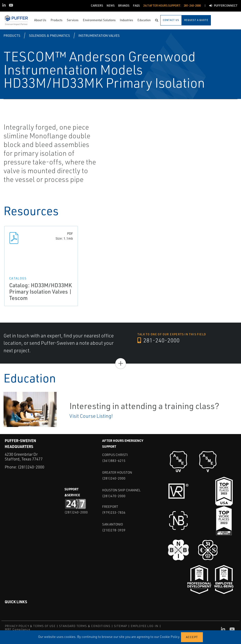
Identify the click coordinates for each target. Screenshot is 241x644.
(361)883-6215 (114, 461)
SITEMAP (120, 626)
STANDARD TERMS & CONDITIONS (85, 626)
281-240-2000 (159, 340)
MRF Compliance (18, 629)
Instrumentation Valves (99, 35)
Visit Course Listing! (91, 416)
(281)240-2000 (31, 467)
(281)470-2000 (114, 496)
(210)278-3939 (114, 530)
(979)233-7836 (114, 512)
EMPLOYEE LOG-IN (145, 626)
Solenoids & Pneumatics (49, 35)
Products (12, 35)
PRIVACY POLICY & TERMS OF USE (30, 626)
